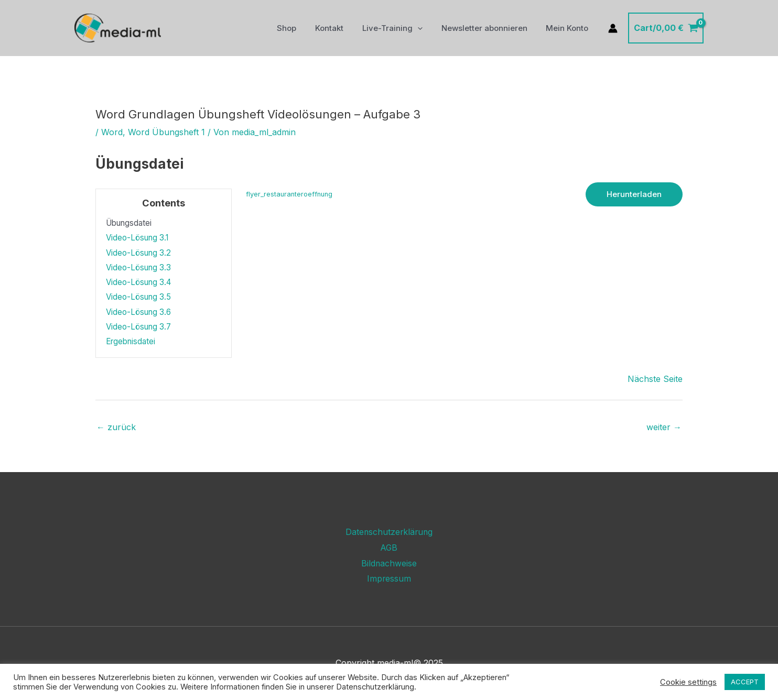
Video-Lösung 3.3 (138, 267)
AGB (389, 548)
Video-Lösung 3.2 (138, 253)
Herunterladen (634, 194)
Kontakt (340, 28)
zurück (116, 427)
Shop (300, 28)
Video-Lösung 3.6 (138, 312)
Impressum (389, 578)
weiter (664, 427)
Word (112, 132)
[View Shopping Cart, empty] (666, 28)
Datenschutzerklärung (389, 532)
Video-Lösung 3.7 (138, 327)
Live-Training (400, 28)
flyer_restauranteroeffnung (289, 194)
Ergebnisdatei (131, 341)
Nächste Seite (655, 379)
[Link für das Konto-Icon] (613, 28)
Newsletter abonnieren (489, 28)
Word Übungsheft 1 (166, 132)
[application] (425, 28)
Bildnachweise (389, 563)
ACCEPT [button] (745, 682)
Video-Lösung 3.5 (138, 297)
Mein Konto (569, 28)
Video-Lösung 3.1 (137, 238)
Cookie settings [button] (688, 682)
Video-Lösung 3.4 (138, 282)
